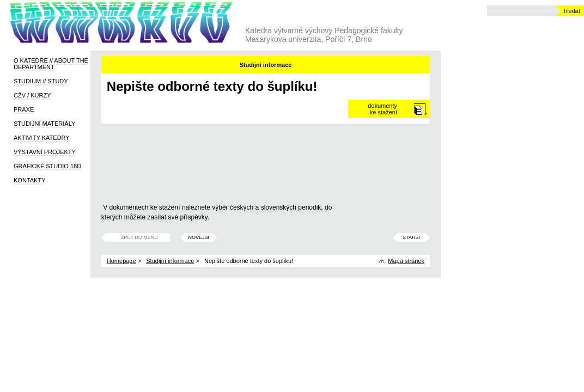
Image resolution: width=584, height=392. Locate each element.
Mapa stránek (406, 261)
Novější (199, 237)
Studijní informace (170, 261)
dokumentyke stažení (382, 109)
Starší (411, 237)
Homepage (121, 261)
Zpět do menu (139, 237)
